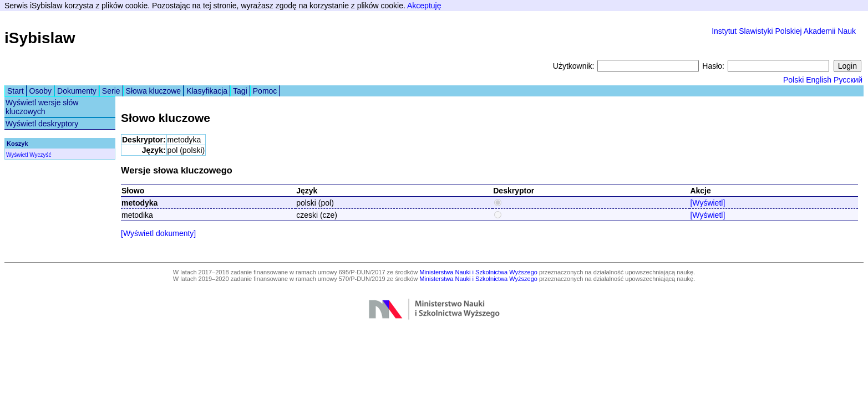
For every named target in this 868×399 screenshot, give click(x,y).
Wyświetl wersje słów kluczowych (42, 107)
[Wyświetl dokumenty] (158, 233)
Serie (111, 91)
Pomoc (265, 91)
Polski (793, 80)
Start (16, 91)
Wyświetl (17, 155)
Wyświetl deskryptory (42, 124)
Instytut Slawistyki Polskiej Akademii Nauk (784, 31)
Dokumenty (77, 91)
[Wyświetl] (707, 203)
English (819, 80)
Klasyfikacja (207, 91)
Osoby (40, 91)
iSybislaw (40, 38)
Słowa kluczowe (154, 91)
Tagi (240, 91)
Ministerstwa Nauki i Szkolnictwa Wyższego (478, 272)
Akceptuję (424, 6)
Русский (848, 80)
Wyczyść (40, 155)
